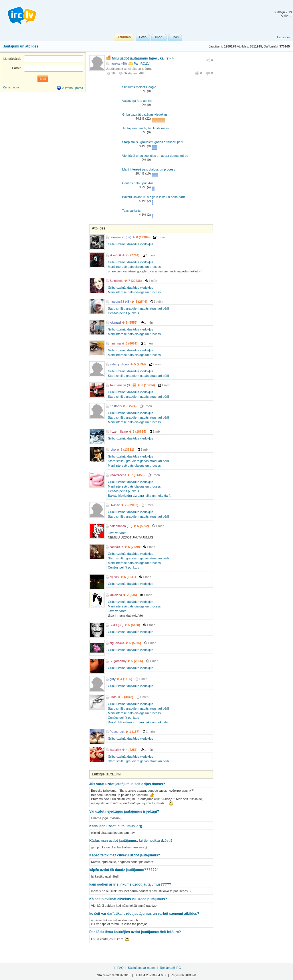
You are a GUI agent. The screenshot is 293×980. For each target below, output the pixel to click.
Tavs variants (131, 211)
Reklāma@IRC (171, 968)
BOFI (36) (116, 625)
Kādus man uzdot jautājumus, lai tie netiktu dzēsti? (131, 841)
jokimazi (115, 322)
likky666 (115, 255)
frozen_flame (119, 431)
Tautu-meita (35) (121, 385)
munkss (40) (118, 64)
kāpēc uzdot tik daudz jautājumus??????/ (123, 870)
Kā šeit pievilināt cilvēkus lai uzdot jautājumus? (128, 899)
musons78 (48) (120, 302)
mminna (115, 343)
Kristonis (116, 406)
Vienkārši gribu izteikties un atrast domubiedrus (155, 156)
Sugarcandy (118, 661)
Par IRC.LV (142, 64)
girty (113, 679)
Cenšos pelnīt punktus (138, 183)
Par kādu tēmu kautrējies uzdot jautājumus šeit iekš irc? (135, 932)
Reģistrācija (11, 87)
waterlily (115, 750)
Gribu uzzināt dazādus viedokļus (145, 114)
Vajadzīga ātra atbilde (137, 101)
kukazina (116, 595)
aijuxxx (114, 577)
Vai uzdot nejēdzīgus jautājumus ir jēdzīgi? (124, 811)
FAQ (120, 968)
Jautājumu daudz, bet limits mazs (145, 128)
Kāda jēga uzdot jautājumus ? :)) (116, 826)
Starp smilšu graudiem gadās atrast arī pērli (153, 142)
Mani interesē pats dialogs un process (149, 169)
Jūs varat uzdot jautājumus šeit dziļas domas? (127, 784)
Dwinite (115, 505)
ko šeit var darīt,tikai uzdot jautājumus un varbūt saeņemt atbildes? (144, 914)
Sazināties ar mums (142, 968)
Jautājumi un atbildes (21, 46)
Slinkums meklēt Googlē (139, 87)
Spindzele (116, 281)
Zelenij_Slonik (119, 364)
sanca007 (116, 547)
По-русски (283, 37)
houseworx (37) (120, 237)
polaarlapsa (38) (121, 526)
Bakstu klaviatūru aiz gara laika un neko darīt (154, 197)
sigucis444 (117, 643)
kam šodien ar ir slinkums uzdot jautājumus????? (130, 884)
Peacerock (117, 732)
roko (113, 450)
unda (113, 697)
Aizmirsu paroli (73, 88)
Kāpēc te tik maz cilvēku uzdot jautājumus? (125, 855)
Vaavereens (118, 475)
